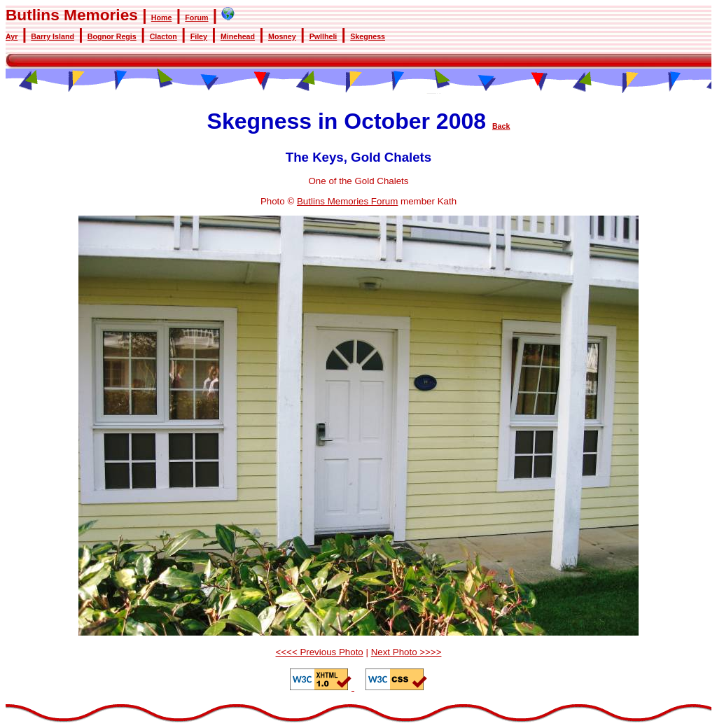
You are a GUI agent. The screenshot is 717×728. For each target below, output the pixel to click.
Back (501, 126)
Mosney (282, 36)
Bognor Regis (112, 36)
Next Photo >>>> (406, 652)
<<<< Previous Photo (320, 652)
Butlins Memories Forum (347, 201)
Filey (199, 36)
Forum (196, 17)
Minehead (238, 36)
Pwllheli (323, 36)
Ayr (12, 36)
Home (162, 17)
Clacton (163, 36)
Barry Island (53, 36)
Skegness (368, 36)
